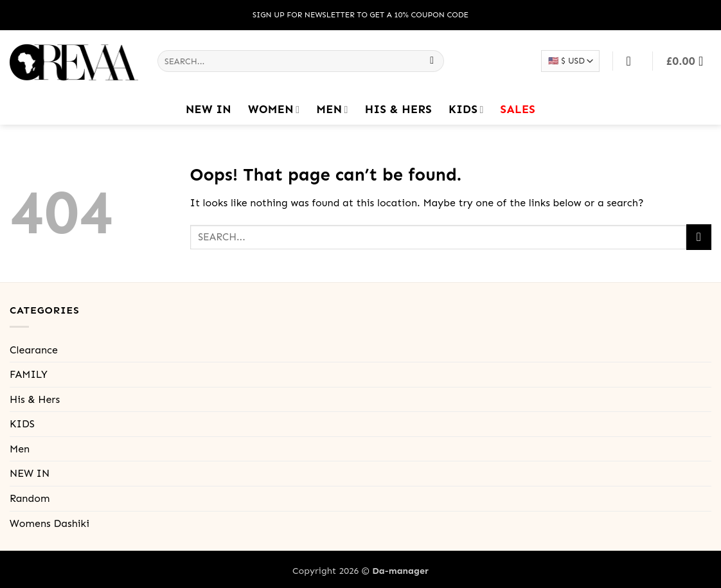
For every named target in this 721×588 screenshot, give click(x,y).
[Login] (633, 61)
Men (332, 109)
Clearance (34, 350)
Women (274, 109)
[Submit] (432, 61)
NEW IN (209, 109)
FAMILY (29, 374)
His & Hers (398, 109)
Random (30, 498)
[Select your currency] (570, 61)
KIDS (466, 109)
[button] (689, 61)
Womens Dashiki (49, 523)
